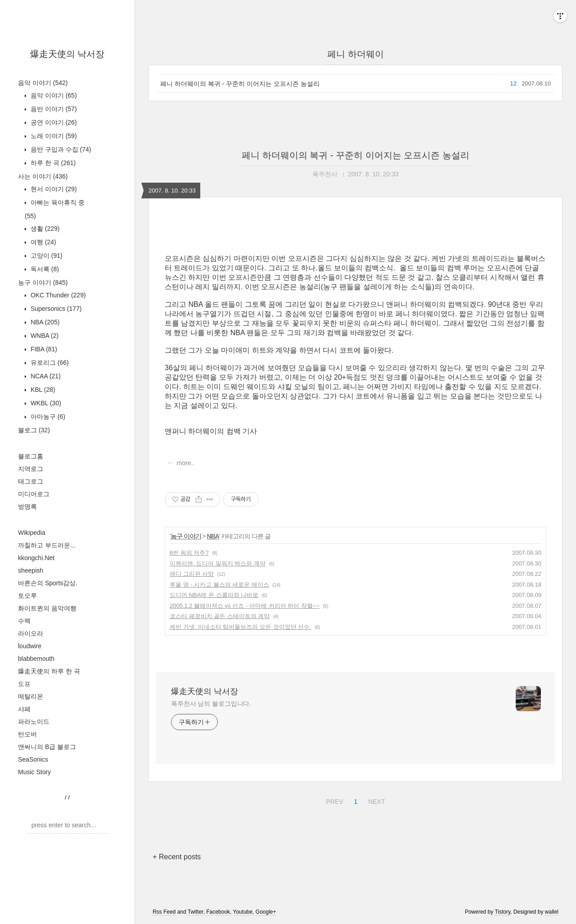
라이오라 (31, 633)
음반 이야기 (53, 109)
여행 (43, 242)
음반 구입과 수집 (60, 149)
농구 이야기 (43, 283)
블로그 (34, 430)
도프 (24, 684)
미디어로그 (34, 494)
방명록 (27, 507)
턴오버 (27, 734)
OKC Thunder (57, 295)
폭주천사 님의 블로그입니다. (211, 704)
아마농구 (47, 417)
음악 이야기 (43, 83)
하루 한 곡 (52, 163)
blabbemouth (36, 659)
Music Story (34, 772)
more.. (185, 463)
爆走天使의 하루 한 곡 (49, 671)
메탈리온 (31, 696)
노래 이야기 (53, 136)
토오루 (27, 596)
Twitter (196, 912)
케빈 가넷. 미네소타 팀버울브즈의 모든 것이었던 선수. (241, 627)
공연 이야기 (53, 122)
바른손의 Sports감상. (48, 583)
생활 (44, 229)
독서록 (44, 269)
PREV (333, 800)
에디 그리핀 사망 (192, 574)
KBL (42, 390)
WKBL (45, 403)
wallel (552, 912)
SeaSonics (33, 759)
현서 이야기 (53, 189)
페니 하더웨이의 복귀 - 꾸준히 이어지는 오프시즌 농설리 (240, 84)
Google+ (266, 912)
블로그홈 (31, 456)
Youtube (243, 912)
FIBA (43, 349)
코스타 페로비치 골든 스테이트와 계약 (220, 616)
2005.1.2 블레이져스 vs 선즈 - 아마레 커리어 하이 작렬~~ (245, 606)
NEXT (375, 800)
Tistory (502, 912)
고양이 (46, 256)
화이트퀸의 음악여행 (47, 608)
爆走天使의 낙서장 (67, 54)
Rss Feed (164, 912)
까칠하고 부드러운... (47, 545)
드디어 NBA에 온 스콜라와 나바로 (214, 595)
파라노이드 (34, 722)
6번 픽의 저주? (189, 553)
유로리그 (49, 363)
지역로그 (31, 469)
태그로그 (31, 481)
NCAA (45, 376)
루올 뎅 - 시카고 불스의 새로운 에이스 (219, 585)
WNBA (44, 336)
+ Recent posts (177, 857)
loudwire (30, 646)
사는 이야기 (43, 176)
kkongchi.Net (36, 558)
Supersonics (55, 309)
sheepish (31, 570)
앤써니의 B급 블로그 (47, 747)
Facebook (218, 912)
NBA (44, 322)
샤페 (24, 709)
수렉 (24, 621)
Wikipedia (32, 533)
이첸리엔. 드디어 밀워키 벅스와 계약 (218, 563)
